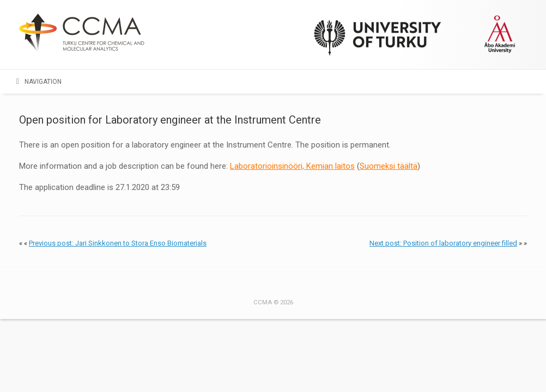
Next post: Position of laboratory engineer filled (443, 243)
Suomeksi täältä (389, 166)
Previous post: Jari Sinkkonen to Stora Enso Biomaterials (118, 243)
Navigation (39, 82)
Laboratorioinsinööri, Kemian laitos (292, 166)
